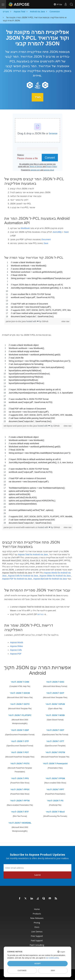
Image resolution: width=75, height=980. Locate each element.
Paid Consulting (37, 945)
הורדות (40, 614)
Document (46, 239)
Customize (22, 970)
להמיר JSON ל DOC (55, 682)
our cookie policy (52, 958)
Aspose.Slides (16, 646)
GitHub (45, 321)
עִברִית (58, 4)
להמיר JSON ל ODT (55, 730)
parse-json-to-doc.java (16, 321)
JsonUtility (57, 232)
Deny (53, 970)
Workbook (25, 228)
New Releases (37, 918)
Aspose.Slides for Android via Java (55, 576)
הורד (38, 97)
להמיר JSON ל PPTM (20, 800)
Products (37, 913)
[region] (37, 289)
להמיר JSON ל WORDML (20, 823)
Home (37, 909)
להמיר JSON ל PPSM (55, 778)
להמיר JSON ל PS (55, 800)
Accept (37, 964)
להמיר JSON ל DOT (55, 693)
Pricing (37, 922)
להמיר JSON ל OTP (20, 741)
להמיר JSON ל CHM (20, 682)
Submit (37, 875)
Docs (37, 927)
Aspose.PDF (16, 654)
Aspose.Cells (16, 650)
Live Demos (37, 931)
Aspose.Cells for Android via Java (23, 576)
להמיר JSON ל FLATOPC (20, 715)
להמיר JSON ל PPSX (20, 789)
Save (66, 232)
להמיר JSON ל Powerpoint (55, 763)
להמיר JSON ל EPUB (55, 704)
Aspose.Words (17, 642)
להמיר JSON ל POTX (20, 763)
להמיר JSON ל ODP (20, 730)
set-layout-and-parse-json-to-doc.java (21, 426)
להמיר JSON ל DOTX (20, 704)
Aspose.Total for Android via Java (33, 554)
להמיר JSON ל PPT (55, 789)
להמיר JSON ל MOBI (55, 715)
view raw (65, 321)
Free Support (37, 936)
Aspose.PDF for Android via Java (17, 579)
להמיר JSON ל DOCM (20, 693)
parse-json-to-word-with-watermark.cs (21, 527)
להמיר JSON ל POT (20, 752)
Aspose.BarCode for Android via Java (50, 579)
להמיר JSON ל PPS (20, 778)
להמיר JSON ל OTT (55, 741)
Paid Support (37, 940)
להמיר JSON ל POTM (55, 752)
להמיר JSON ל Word (55, 812)
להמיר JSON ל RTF (20, 812)
